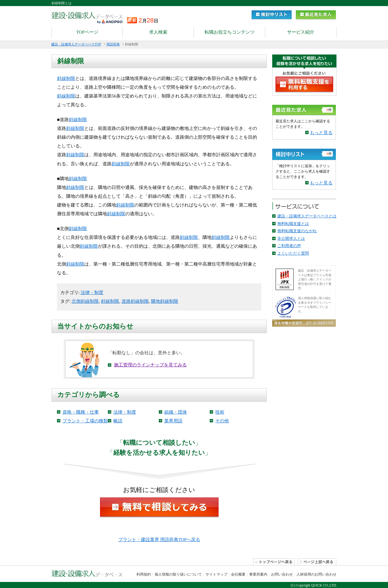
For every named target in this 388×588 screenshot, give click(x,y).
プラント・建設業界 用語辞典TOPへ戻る (159, 540)
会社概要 (238, 574)
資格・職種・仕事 (81, 412)
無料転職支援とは (293, 224)
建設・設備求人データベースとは (307, 216)
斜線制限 (66, 78)
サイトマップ (216, 574)
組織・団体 (176, 412)
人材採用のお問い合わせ (316, 574)
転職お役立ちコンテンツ (230, 32)
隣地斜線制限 (165, 301)
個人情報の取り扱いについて (178, 574)
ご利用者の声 (289, 246)
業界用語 (173, 421)
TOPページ (87, 32)
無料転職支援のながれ (297, 231)
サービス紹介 (301, 32)
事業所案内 (258, 574)
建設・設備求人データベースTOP (76, 44)
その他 (222, 421)
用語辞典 (113, 44)
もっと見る (321, 133)
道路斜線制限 (135, 301)
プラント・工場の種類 (85, 421)
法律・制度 (92, 292)
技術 (220, 412)
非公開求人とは (291, 238)
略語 (118, 421)
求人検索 (158, 32)
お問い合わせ (282, 574)
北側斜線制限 (85, 301)
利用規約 (144, 574)
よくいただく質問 (293, 253)
